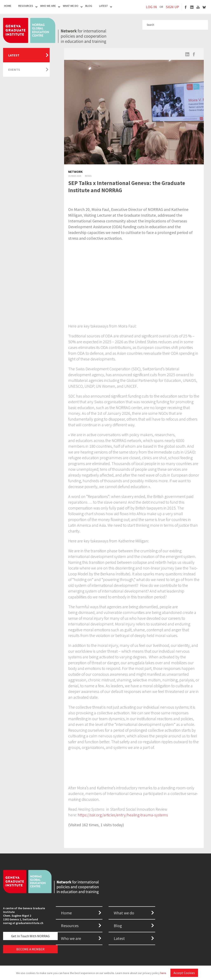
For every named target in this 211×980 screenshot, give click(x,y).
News (88, 176)
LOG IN (151, 7)
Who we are (71, 938)
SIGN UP (172, 7)
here (163, 973)
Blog (89, 6)
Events (14, 70)
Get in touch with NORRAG (30, 936)
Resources (26, 6)
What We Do (71, 6)
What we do (124, 913)
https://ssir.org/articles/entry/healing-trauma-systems (123, 815)
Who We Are (48, 6)
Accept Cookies (184, 973)
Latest (103, 6)
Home (8, 6)
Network (75, 172)
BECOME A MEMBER (30, 949)
